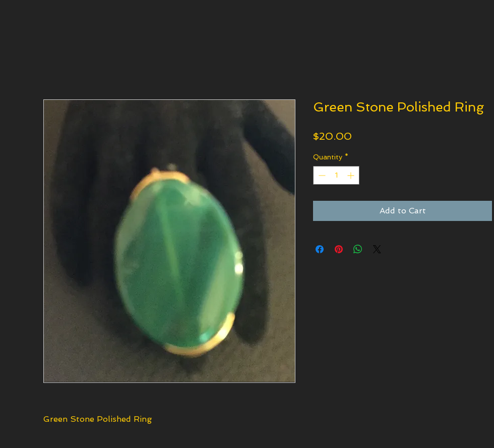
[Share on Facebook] (320, 249)
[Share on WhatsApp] (358, 249)
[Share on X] (377, 249)
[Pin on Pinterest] (339, 249)
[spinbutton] (336, 175)
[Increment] (352, 175)
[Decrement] (321, 175)
